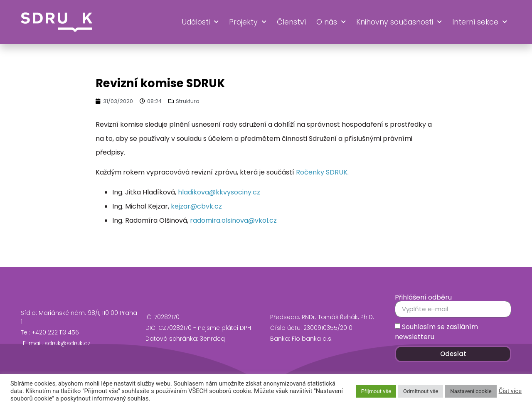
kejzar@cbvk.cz (196, 206)
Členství (291, 22)
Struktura (188, 101)
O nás (331, 22)
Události (200, 22)
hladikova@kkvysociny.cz (219, 192)
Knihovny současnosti (399, 22)
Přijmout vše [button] (376, 391)
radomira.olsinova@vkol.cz (233, 220)
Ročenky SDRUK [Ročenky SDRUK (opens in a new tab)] (322, 172)
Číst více (510, 391)
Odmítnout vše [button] (421, 391)
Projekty (248, 22)
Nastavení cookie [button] (471, 391)
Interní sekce (480, 22)
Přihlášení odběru (423, 297)
